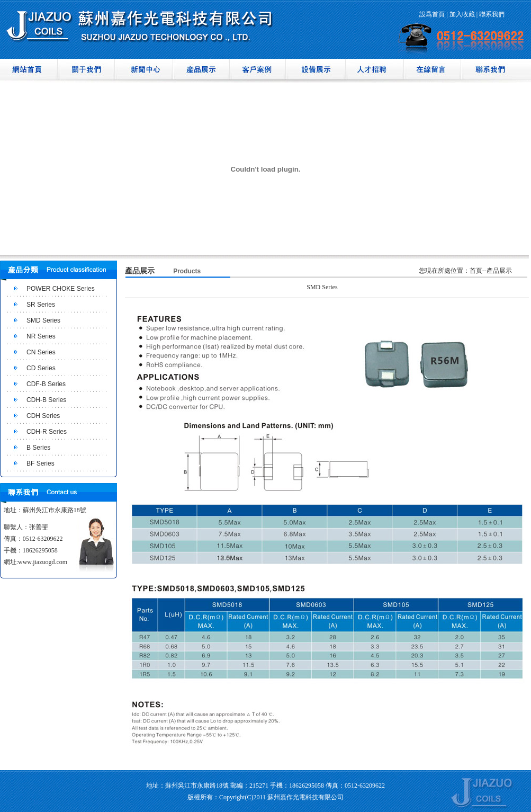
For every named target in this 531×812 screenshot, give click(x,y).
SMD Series (43, 320)
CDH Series (43, 416)
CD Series (41, 368)
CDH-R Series (47, 432)
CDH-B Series (46, 400)
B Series (38, 448)
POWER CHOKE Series (61, 289)
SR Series (41, 305)
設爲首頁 (432, 14)
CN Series (41, 352)
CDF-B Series (46, 384)
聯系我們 (492, 14)
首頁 (476, 271)
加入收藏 (462, 14)
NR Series (41, 336)
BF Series (40, 463)
